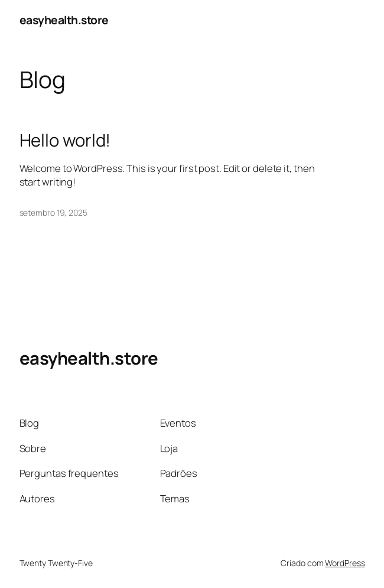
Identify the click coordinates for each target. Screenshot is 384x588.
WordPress (345, 563)
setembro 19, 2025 (53, 212)
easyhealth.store (64, 20)
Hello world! (65, 140)
